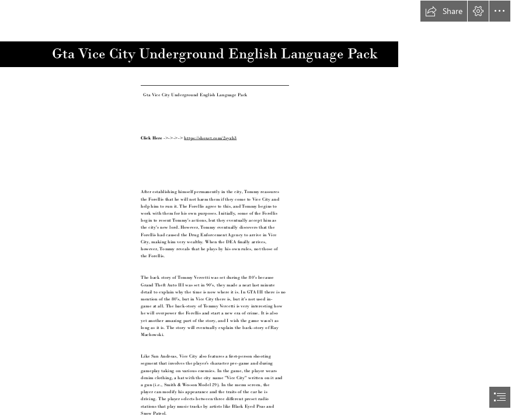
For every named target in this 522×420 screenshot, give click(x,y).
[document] (261, 210)
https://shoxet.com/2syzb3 (210, 137)
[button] (444, 11)
